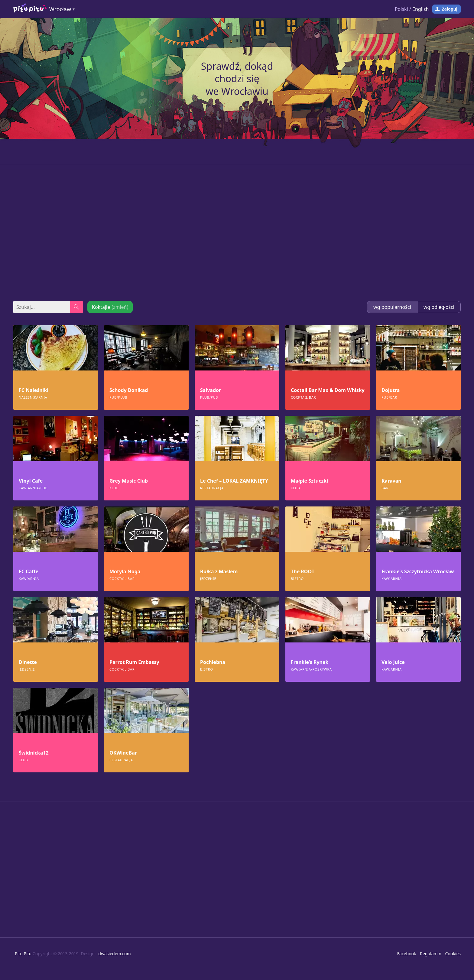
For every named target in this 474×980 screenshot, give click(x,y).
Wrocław (60, 9)
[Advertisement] (237, 233)
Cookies (453, 954)
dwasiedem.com (114, 954)
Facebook (407, 954)
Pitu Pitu (23, 954)
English (420, 9)
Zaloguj (450, 9)
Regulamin (431, 954)
